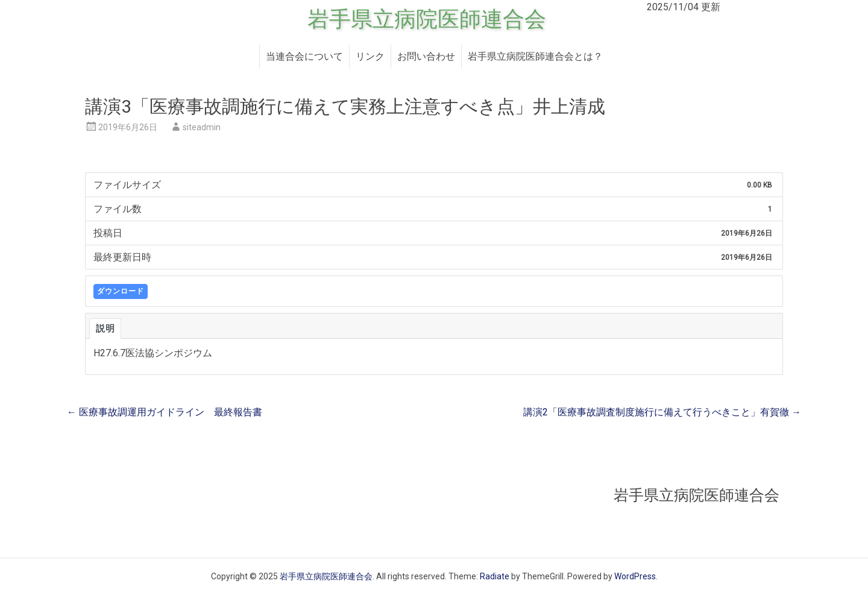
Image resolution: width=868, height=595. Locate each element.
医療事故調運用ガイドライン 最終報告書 (165, 412)
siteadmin (202, 127)
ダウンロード (121, 291)
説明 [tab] (105, 329)
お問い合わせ (426, 56)
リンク (370, 56)
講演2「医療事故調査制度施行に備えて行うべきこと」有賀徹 (662, 412)
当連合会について (304, 56)
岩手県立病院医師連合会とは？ (535, 56)
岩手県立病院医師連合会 (427, 19)
